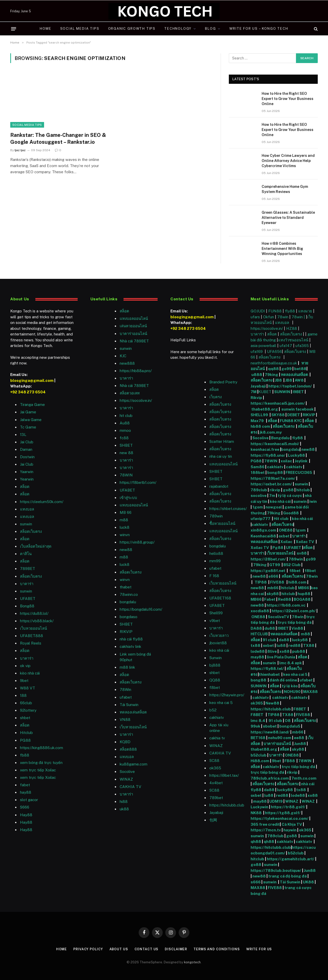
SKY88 (278, 415)
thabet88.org (265, 409)
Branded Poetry (223, 382)
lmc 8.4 (258, 721)
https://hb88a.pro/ (136, 371)
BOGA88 (302, 599)
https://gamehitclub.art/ (291, 859)
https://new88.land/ (270, 732)
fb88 (25, 755)
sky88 (273, 594)
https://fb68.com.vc (286, 605)
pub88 (299, 651)
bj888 (215, 665)
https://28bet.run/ (269, 559)
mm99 (215, 561)
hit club (126, 416)
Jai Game (28, 412)
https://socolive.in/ (136, 400)
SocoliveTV (279, 617)
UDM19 (276, 801)
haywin (290, 830)
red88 (294, 645)
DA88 (257, 628)
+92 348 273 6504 (28, 392)
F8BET (300, 709)
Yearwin (27, 479)
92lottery (28, 710)
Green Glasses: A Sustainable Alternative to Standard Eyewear (288, 218)
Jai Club (27, 442)
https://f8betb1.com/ (138, 482)
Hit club (281, 519)
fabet (25, 785)
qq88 (273, 369)
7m (272, 496)
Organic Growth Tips (132, 29)
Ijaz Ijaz (20, 150)
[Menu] (14, 29)
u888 (257, 375)
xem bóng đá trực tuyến (41, 763)
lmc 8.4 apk (291, 663)
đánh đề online (283, 680)
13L (23, 435)
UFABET (28, 599)
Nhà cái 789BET (134, 341)
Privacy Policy (87, 949)
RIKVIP (126, 632)
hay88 (26, 792)
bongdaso (129, 617)
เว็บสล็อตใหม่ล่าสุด (36, 546)
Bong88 (27, 606)
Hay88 (26, 815)
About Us (118, 949)
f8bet (215, 687)
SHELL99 (259, 415)
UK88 (308, 882)
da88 (284, 640)
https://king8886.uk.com (42, 748)
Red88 (285, 599)
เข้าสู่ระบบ (128, 498)
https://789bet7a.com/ (273, 478)
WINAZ (126, 779)
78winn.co (129, 594)
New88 (272, 703)
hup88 (304, 594)
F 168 (214, 576)
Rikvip (256, 398)
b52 (213, 710)
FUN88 (275, 311)
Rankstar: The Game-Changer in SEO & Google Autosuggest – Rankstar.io (58, 139)
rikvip (275, 490)
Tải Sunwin (129, 705)
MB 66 (126, 512)
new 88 (126, 453)
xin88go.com (264, 530)
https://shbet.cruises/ (228, 509)
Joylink (301, 461)
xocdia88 (260, 611)
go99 (286, 369)
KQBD (125, 742)
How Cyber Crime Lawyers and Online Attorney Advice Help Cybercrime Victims (288, 161)
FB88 (290, 761)
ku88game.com (134, 764)
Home (45, 29)
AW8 (300, 380)
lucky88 (301, 640)
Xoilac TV (305, 542)
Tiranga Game (32, 405)
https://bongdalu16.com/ (141, 609)
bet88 (300, 369)
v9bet (215, 621)
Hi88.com (260, 761)
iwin (313, 501)
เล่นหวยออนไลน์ (133, 326)
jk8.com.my (270, 432)
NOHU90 (293, 692)
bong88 (275, 472)
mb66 (273, 588)
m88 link (127, 667)
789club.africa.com (270, 778)
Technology (178, 29)
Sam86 (258, 467)
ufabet (126, 697)
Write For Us (260, 949)
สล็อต (25, 487)
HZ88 (292, 328)
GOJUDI (258, 311)
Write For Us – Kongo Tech (259, 29)
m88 (124, 520)
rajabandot (219, 486)
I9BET (298, 392)
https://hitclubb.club (227, 805)
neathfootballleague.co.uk (274, 363)
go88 (288, 490)
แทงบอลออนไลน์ (134, 318)
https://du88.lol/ (34, 613)
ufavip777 (260, 519)
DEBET (294, 415)
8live (272, 651)
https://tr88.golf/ (288, 807)
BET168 (258, 738)
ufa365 (303, 346)
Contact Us (146, 949)
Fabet (270, 599)
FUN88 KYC (291, 421)
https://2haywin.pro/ (227, 695)
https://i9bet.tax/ (224, 775)
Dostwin (27, 457)
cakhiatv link (130, 646)
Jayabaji (216, 813)
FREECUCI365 (299, 472)
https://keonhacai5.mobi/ (275, 444)
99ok (255, 726)
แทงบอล (27, 509)
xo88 (284, 651)
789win (216, 516)
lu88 (281, 645)
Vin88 (297, 628)
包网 (213, 820)
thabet (126, 587)
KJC (123, 356)
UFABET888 (32, 636)
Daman (26, 449)
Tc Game (28, 427)
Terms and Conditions (217, 949)
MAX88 (310, 692)
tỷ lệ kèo (290, 686)
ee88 (299, 738)
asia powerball (263, 346)
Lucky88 (296, 455)
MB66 (304, 588)
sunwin (26, 524)
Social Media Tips (80, 29)
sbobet (270, 726)
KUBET (265, 392)
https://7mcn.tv (266, 830)
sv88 (302, 553)
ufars (255, 317)
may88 (257, 657)
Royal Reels (31, 643)
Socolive (260, 438)
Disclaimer (176, 949)
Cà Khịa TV (292, 824)
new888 (127, 363)
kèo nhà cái (30, 673)
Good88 (291, 513)
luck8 (125, 527)
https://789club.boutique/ (276, 870)
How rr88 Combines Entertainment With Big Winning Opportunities (282, 249)
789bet (216, 798)
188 (23, 695)
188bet (258, 472)
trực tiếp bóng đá (295, 622)
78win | (299, 317)
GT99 (275, 565)
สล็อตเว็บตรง (31, 531)
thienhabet (270, 674)
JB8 (278, 380)
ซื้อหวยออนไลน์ (222, 523)
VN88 (125, 719)
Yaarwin (27, 472)
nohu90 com (280, 738)
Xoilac (287, 542)
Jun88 (300, 744)
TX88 (309, 645)
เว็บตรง (216, 397)
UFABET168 (220, 598)
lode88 (258, 651)
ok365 (257, 703)
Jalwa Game (31, 420)
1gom (258, 507)
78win (283, 317)
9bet (24, 681)
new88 (126, 550)
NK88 (257, 813)
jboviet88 (218, 643)
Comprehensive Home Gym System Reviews (285, 189)
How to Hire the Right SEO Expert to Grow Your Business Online (288, 99)
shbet (25, 718)
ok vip (25, 666)
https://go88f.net (268, 571)
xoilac (287, 461)
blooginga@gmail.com (32, 380)
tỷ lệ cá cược (290, 496)
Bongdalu (280, 438)
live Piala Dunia (281, 657)
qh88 (256, 841)
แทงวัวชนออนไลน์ (294, 340)
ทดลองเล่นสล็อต (133, 712)
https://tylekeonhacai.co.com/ (280, 818)
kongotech (192, 962)
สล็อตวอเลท (130, 393)
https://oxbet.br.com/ (271, 484)
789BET (28, 569)
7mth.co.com (304, 778)
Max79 (258, 421)
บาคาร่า (27, 584)
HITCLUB (259, 634)
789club (259, 490)
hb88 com (260, 426)
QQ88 (215, 680)
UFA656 (274, 351)
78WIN (126, 475)
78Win (125, 690)
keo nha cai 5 (221, 703)
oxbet (284, 536)
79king (271, 375)
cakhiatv (217, 717)
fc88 (124, 438)
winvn (125, 535)
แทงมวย (305, 311)
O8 (288, 721)
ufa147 (286, 346)
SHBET (126, 445)
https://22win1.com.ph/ (294, 611)
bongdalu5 (290, 726)
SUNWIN (282, 392)
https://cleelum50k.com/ (42, 502)
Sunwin (216, 658)
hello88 (216, 553)
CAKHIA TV (130, 787)
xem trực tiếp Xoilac (38, 770)
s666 (274, 576)
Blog (210, 29)
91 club (270, 640)
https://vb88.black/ (37, 621)
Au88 (125, 423)
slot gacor (29, 800)
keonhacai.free (265, 449)
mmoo (125, 430)
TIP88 (262, 582)
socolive (259, 496)
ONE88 (286, 530)
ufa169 (257, 351)
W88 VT (28, 688)
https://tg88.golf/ (283, 813)
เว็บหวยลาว (219, 635)
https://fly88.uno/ (268, 455)
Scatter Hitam (222, 441)
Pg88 (278, 548)
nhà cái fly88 (131, 639)
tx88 (255, 645)
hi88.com (297, 582)
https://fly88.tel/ (268, 668)
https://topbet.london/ (290, 386)
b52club (259, 755)
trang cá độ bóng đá (288, 876)
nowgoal (274, 507)
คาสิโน (26, 554)
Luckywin (259, 807)
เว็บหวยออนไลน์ (33, 628)
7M (254, 392)
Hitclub (26, 733)
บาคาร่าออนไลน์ (133, 334)
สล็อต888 (128, 749)
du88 (270, 628)
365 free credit (265, 824)
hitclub (303, 490)
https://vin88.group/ (137, 542)
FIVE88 (278, 582)
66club (26, 703)
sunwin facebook (298, 409)
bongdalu (128, 602)
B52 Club (292, 565)
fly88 (290, 311)
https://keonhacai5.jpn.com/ (278, 403)
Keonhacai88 (263, 536)
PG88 (25, 740)
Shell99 (216, 613)
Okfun (269, 317)
